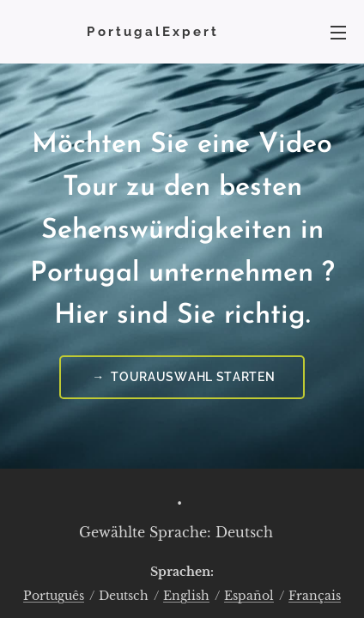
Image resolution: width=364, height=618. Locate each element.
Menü (338, 33)
